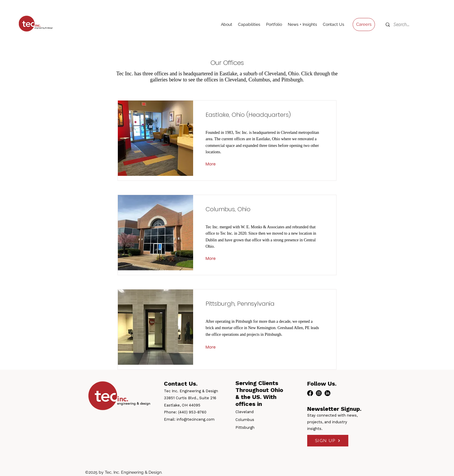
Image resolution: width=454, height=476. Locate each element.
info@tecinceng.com (196, 419)
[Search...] (404, 25)
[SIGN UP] (328, 441)
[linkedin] (327, 393)
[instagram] (319, 393)
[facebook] (310, 393)
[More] (211, 164)
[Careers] (364, 24)
